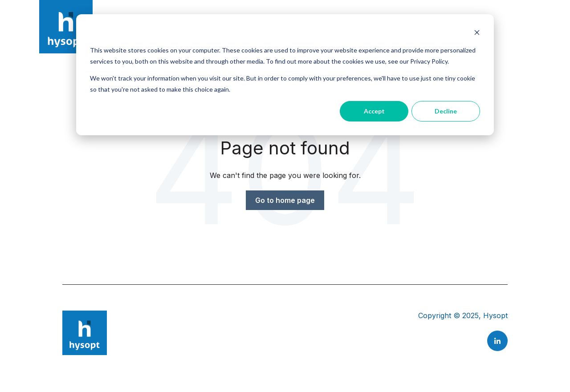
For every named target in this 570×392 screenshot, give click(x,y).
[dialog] (285, 75)
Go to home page (285, 200)
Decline (446, 111)
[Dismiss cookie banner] (477, 34)
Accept (374, 111)
